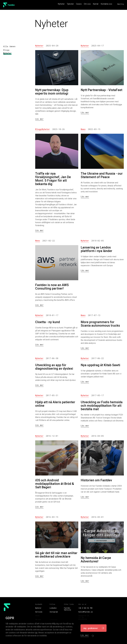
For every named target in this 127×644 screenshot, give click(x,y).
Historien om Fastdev (96, 480)
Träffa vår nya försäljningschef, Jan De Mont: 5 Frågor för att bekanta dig (53, 179)
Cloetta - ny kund (48, 322)
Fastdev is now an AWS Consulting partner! (52, 287)
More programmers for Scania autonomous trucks (100, 324)
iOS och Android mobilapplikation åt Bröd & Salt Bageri (55, 484)
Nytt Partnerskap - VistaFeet (102, 90)
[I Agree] (94, 628)
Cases (79, 4)
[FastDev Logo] (9, 5)
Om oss (87, 4)
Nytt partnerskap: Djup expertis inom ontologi (52, 92)
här (36, 633)
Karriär (96, 4)
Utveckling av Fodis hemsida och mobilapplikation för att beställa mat (102, 406)
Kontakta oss (106, 4)
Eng (122, 4)
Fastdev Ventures (68, 609)
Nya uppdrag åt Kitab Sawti (100, 365)
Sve (119, 4)
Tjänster (70, 4)
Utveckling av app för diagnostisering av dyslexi (54, 367)
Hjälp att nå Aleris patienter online (55, 404)
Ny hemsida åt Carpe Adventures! (96, 560)
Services (39, 612)
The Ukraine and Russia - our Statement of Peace (102, 175)
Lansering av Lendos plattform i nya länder (96, 249)
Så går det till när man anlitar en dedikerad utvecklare (56, 555)
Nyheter (61, 4)
